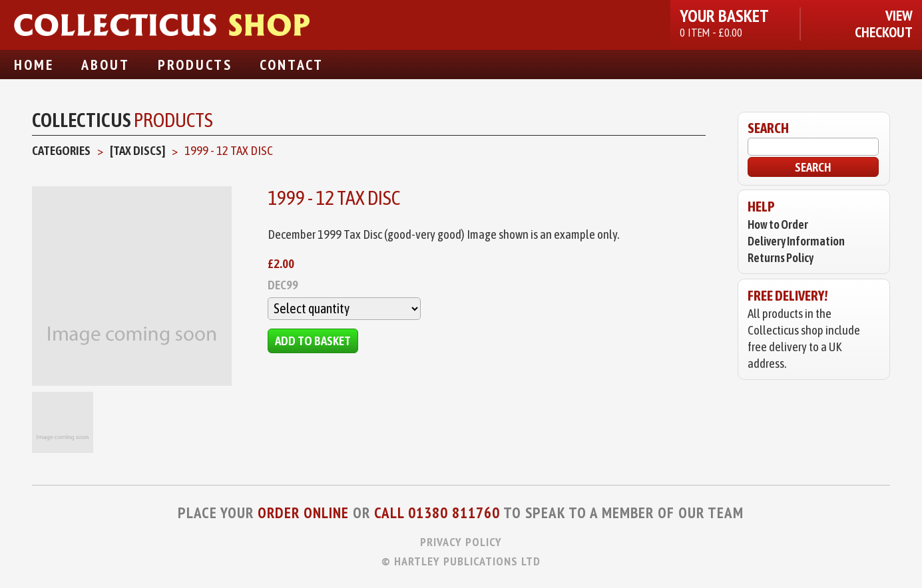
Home (34, 65)
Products (195, 65)
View (899, 16)
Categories (61, 150)
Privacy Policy (461, 542)
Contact (292, 65)
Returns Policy (781, 258)
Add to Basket (313, 341)
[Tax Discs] (137, 150)
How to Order (778, 224)
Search (813, 167)
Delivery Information (796, 241)
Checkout (884, 32)
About (106, 65)
